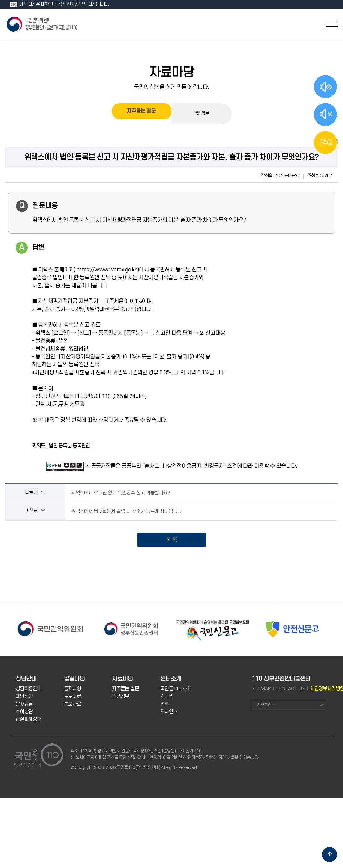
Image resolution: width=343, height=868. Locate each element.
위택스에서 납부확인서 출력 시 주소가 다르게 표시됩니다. (127, 511)
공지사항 (72, 689)
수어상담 (24, 712)
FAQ (326, 142)
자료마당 (171, 73)
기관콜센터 (266, 705)
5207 (320, 176)
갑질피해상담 (29, 719)
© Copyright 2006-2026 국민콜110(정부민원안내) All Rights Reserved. (134, 768)
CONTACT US (290, 689)
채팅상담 (24, 697)
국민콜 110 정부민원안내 (42, 24)
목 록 (171, 540)
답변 (39, 248)
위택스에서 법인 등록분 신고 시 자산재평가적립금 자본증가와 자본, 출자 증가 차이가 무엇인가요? (172, 157)
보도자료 (72, 697)
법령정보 (202, 114)
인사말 (167, 697)
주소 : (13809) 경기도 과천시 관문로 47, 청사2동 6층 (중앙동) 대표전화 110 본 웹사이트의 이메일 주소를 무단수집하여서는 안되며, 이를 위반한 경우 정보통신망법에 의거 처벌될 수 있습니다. (165, 754)
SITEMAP (261, 689)
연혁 (165, 704)
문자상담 (24, 704)
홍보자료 (72, 704)
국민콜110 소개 (176, 689)
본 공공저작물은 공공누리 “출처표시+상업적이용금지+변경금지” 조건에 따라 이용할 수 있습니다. (191, 466)
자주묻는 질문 (141, 114)
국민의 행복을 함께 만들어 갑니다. (172, 87)
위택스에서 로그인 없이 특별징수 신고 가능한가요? (121, 493)
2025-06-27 (280, 176)
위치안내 (169, 712)
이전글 (35, 510)
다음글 (35, 492)
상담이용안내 (29, 689)
